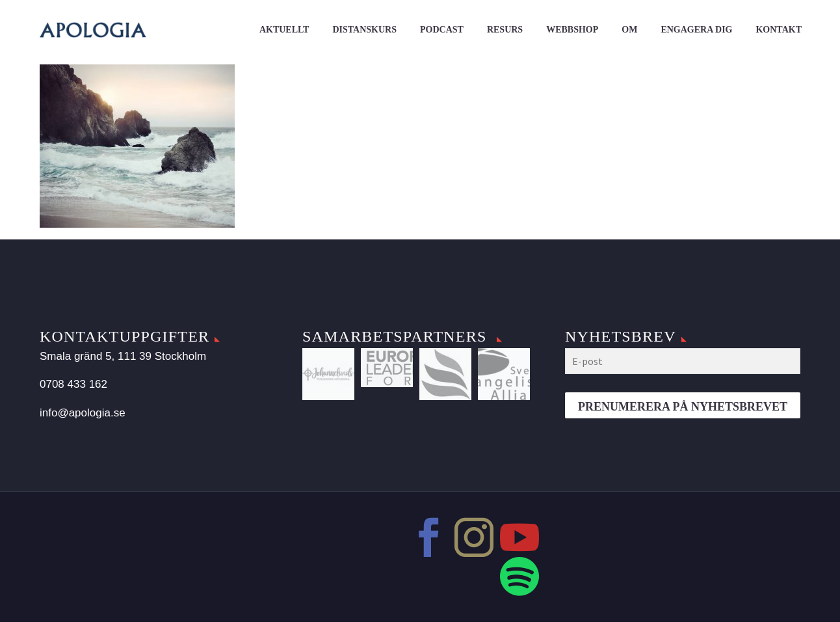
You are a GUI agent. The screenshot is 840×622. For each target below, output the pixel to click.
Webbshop (572, 30)
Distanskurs (364, 30)
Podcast (442, 30)
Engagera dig (696, 30)
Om (629, 30)
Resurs (505, 30)
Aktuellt (284, 30)
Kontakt (779, 30)
